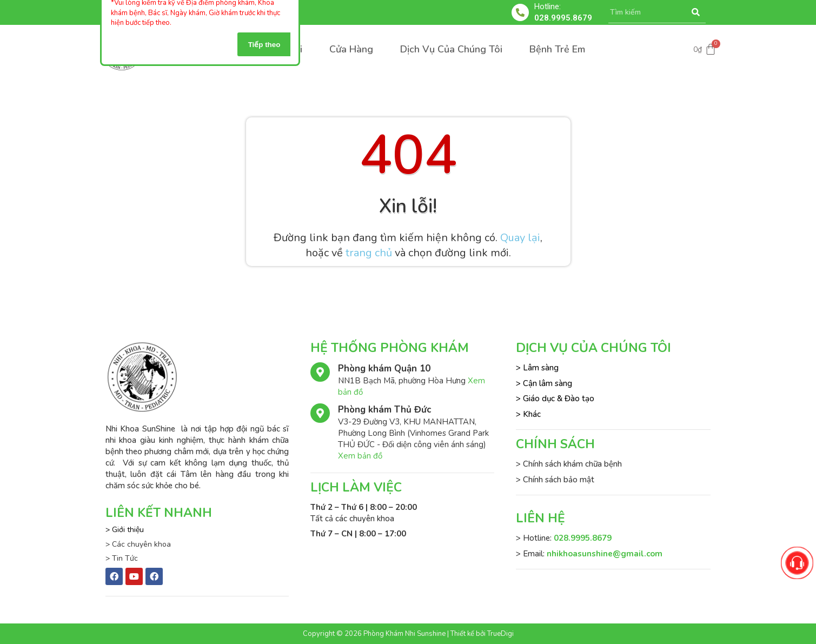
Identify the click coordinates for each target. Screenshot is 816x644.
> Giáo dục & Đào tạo (555, 399)
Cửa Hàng (351, 49)
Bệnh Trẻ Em (557, 49)
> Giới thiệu (125, 530)
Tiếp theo (264, 45)
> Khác (528, 414)
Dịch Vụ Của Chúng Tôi (451, 49)
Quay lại (520, 238)
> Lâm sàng (537, 368)
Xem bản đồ (360, 456)
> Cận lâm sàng (544, 383)
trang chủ (369, 253)
